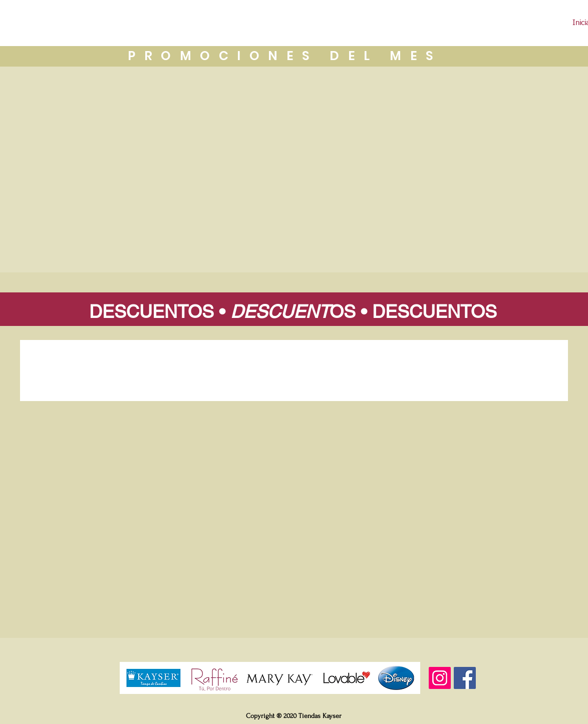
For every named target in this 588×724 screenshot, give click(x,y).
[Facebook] (465, 678)
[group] (294, 374)
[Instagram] (440, 678)
